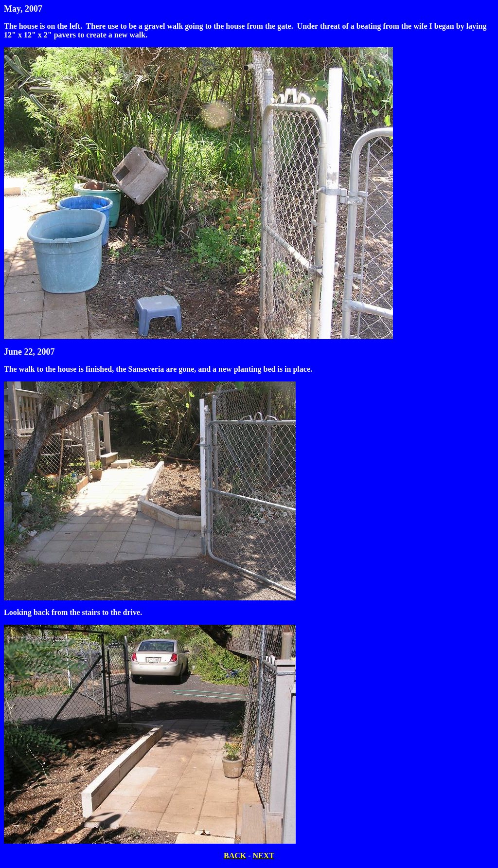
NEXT (264, 856)
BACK (235, 856)
